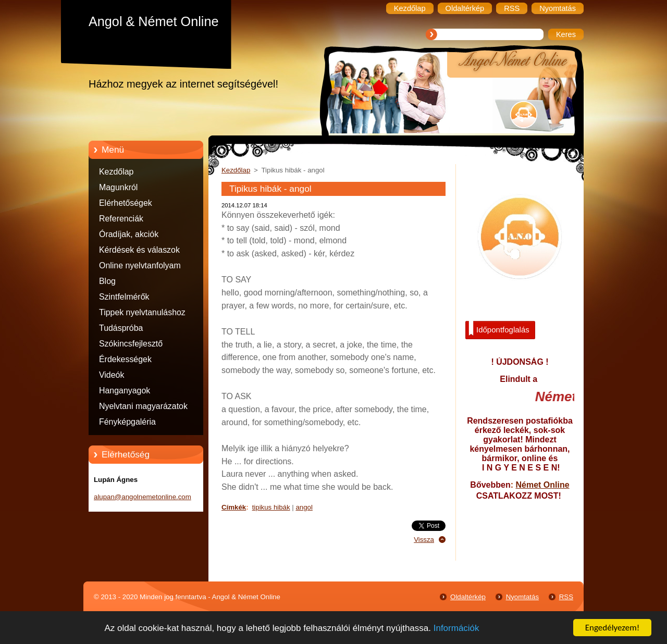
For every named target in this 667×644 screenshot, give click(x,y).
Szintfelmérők (124, 297)
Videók (112, 375)
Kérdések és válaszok (139, 250)
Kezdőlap (116, 172)
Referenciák (121, 219)
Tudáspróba (121, 328)
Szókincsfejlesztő (131, 344)
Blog (107, 281)
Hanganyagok (125, 391)
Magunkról (118, 187)
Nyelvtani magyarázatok (143, 406)
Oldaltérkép (468, 597)
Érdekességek (125, 359)
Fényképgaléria (127, 422)
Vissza (424, 540)
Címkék (234, 507)
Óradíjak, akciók (129, 234)
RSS (566, 597)
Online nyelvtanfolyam (140, 265)
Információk (456, 629)
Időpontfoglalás (499, 329)
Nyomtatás (522, 597)
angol (304, 507)
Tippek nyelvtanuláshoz (142, 312)
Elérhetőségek (126, 203)
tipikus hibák (271, 507)
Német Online (542, 485)
